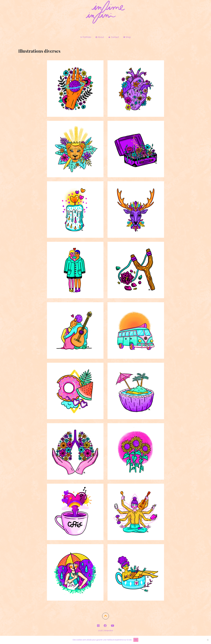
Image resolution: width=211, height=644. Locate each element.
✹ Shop (127, 37)
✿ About (100, 37)
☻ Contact (114, 37)
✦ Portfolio (86, 37)
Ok (136, 640)
